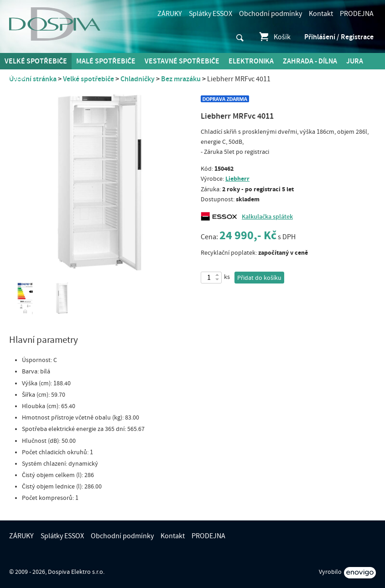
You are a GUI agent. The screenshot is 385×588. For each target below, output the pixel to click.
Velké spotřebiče (36, 61)
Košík (274, 37)
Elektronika (251, 61)
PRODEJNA (357, 14)
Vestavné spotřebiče (182, 61)
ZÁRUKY (170, 14)
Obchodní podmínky (271, 14)
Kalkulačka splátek (267, 217)
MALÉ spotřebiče (106, 61)
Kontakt (321, 14)
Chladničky (138, 79)
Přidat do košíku (259, 278)
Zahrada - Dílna (310, 61)
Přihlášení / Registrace (339, 37)
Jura (355, 61)
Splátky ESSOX (211, 14)
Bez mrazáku (181, 79)
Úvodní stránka (33, 79)
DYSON (16, 78)
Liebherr (237, 179)
